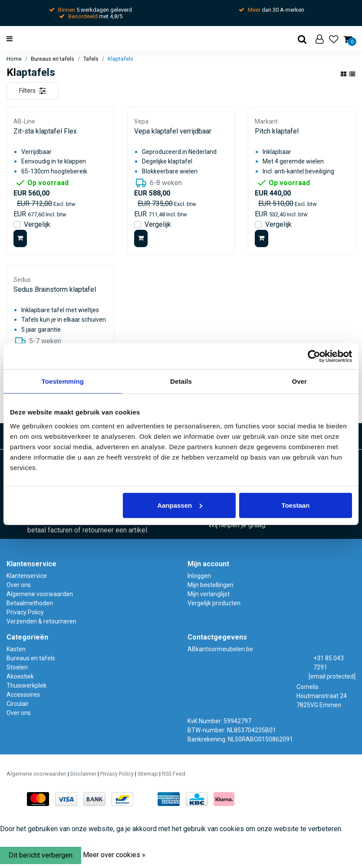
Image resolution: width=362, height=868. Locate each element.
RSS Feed (174, 774)
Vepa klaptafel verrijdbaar (173, 131)
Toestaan (296, 505)
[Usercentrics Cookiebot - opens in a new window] (314, 356)
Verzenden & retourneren (41, 621)
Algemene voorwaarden (40, 594)
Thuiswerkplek (26, 685)
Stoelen (17, 667)
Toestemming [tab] (63, 381)
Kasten (16, 649)
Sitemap (148, 774)
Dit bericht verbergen (41, 855)
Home (14, 59)
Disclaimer (83, 774)
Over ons (19, 585)
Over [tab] (299, 381)
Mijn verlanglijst (209, 594)
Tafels (91, 59)
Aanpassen (180, 505)
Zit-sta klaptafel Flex (45, 131)
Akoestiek (20, 676)
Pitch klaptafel (277, 131)
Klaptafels (120, 59)
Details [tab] (181, 381)
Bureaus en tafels (53, 59)
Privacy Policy (25, 612)
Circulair (18, 704)
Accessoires (23, 695)
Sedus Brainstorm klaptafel (55, 289)
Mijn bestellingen (211, 585)
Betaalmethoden (30, 603)
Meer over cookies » (114, 855)
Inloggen (199, 576)
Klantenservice (27, 576)
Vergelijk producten (214, 603)
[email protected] (332, 676)
